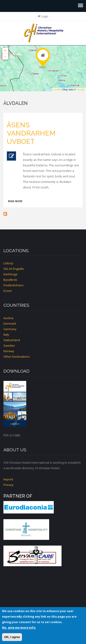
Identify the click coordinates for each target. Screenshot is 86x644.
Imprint (8, 479)
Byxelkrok (10, 280)
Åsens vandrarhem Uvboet (31, 133)
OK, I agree (12, 637)
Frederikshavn (13, 285)
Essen (8, 291)
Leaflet (57, 89)
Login (45, 16)
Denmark (10, 323)
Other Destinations (17, 357)
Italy (6, 335)
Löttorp (8, 263)
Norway (9, 351)
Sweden (9, 346)
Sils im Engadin (14, 269)
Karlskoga (10, 274)
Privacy (8, 485)
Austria (8, 318)
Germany (10, 329)
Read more (15, 201)
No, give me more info (19, 627)
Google (81, 89)
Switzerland (12, 340)
